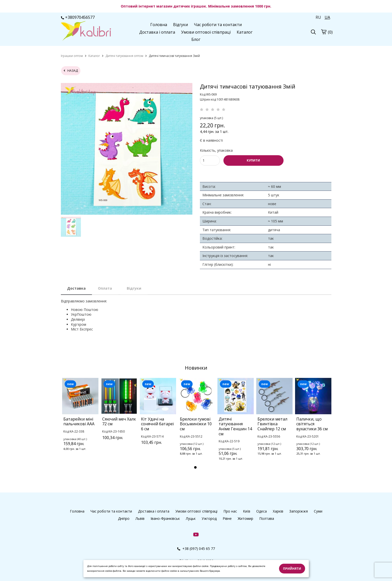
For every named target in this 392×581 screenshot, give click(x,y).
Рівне (227, 518)
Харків (278, 511)
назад (71, 71)
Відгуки (180, 25)
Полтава (267, 518)
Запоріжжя (299, 511)
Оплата (105, 288)
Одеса (262, 511)
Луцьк (191, 518)
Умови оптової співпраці (206, 32)
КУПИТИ (253, 160)
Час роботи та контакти (218, 25)
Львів (140, 518)
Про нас (230, 511)
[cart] (324, 32)
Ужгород (209, 518)
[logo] (86, 31)
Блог (196, 39)
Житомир (245, 518)
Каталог (245, 32)
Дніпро (124, 518)
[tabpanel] (80, 421)
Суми (318, 511)
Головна (159, 25)
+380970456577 (78, 17)
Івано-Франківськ (165, 518)
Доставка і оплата (157, 32)
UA (327, 17)
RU (318, 17)
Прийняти (292, 569)
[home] (72, 56)
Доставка (76, 288)
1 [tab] (195, 467)
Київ (247, 511)
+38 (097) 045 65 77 (196, 549)
